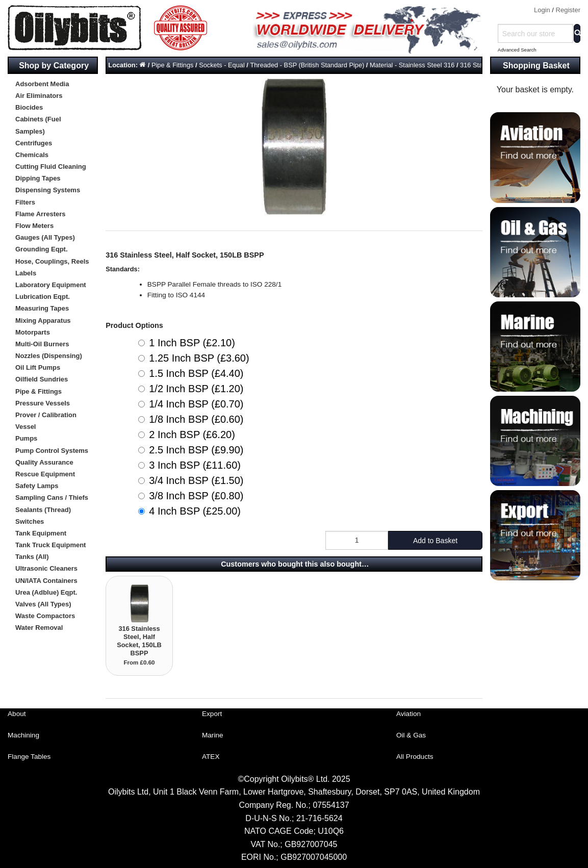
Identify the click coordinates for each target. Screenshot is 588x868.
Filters (25, 202)
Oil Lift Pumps (38, 367)
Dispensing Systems (48, 190)
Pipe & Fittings (39, 391)
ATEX (211, 757)
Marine (213, 735)
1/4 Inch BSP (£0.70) (196, 404)
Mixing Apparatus (43, 321)
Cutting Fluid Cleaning (51, 167)
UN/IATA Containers (46, 581)
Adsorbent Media (42, 84)
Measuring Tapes (42, 308)
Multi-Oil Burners (42, 344)
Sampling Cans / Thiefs (52, 497)
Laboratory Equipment (51, 285)
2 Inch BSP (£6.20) (192, 435)
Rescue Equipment (45, 474)
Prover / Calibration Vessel (46, 421)
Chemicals (32, 155)
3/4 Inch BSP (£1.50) (196, 480)
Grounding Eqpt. (42, 249)
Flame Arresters (41, 214)
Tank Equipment (41, 533)
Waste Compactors (45, 616)
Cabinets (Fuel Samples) (38, 125)
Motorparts (33, 332)
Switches (30, 521)
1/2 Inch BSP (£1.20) (196, 389)
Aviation (408, 714)
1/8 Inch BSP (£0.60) (196, 419)
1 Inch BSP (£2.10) (192, 343)
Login (542, 10)
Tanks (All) (32, 557)
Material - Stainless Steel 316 (412, 65)
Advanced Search (517, 50)
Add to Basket (435, 541)
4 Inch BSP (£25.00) (195, 511)
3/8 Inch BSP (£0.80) (196, 496)
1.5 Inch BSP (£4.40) (196, 373)
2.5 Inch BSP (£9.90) (196, 450)
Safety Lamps (37, 486)
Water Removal (39, 628)
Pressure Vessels (43, 403)
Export (212, 714)
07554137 (331, 805)
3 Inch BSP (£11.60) (195, 465)
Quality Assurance (44, 462)
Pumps (26, 438)
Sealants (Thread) (43, 510)
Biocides (29, 107)
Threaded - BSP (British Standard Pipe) (307, 65)
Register (568, 10)
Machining (23, 735)
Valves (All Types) (43, 604)
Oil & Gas (411, 735)
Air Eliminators (39, 96)
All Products (415, 757)
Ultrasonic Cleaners (46, 568)
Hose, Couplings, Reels (52, 261)
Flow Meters (34, 226)
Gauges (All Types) (45, 237)
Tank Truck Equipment (50, 545)
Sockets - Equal (222, 65)
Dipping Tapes (38, 178)
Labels (26, 273)
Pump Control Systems (52, 451)
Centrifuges (34, 143)
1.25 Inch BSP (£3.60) (199, 358)
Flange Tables (29, 757)
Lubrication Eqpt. (43, 297)
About (17, 714)
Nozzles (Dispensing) (49, 356)
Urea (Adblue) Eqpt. (46, 592)
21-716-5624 (319, 818)
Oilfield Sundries (42, 379)
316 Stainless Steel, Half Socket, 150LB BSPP (139, 641)
